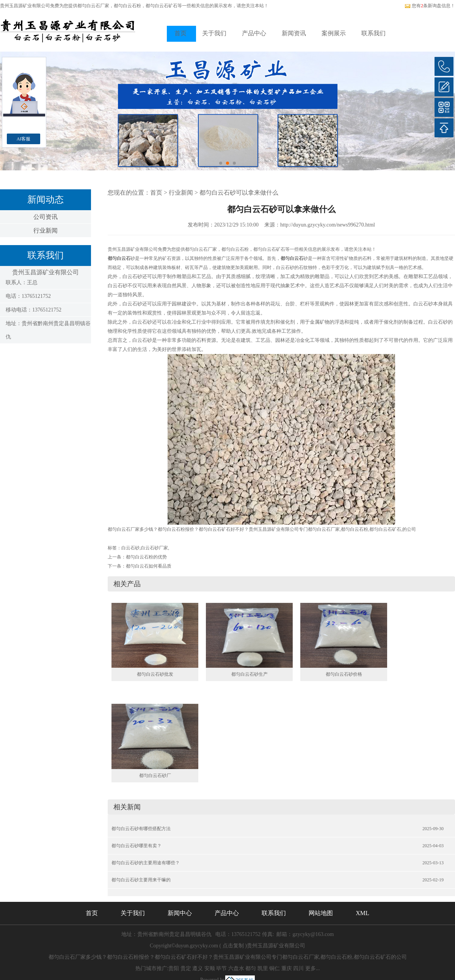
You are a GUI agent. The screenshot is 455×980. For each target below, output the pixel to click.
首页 (180, 33)
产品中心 (254, 33)
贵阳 (174, 968)
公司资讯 (45, 217)
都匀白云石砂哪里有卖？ (136, 846)
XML (362, 913)
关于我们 (214, 33)
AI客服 (24, 139)
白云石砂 (130, 548)
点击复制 (233, 946)
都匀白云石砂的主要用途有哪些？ (146, 863)
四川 (298, 968)
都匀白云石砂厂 (155, 776)
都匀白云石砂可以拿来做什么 (239, 193)
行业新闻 (45, 230)
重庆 (287, 968)
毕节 (221, 968)
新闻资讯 (294, 33)
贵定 (186, 968)
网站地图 (321, 913)
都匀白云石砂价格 (344, 674)
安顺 (210, 968)
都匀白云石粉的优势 (146, 557)
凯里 (263, 968)
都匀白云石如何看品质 (149, 566)
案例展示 (334, 33)
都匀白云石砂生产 (249, 674)
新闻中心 (180, 913)
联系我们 (373, 33)
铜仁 (275, 968)
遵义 (198, 968)
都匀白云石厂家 (93, 6)
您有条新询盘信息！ (430, 6)
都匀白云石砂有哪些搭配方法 (141, 829)
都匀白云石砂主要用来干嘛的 (141, 880)
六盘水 (236, 968)
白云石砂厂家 (154, 548)
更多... (313, 968)
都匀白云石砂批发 (155, 674)
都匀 (251, 968)
